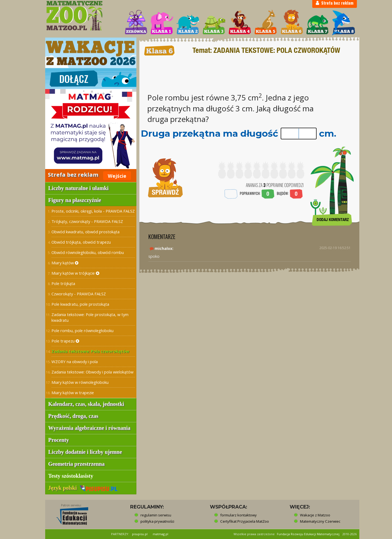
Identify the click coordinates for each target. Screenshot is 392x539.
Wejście (117, 176)
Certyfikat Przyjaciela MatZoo (245, 521)
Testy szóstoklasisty (71, 476)
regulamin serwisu (156, 515)
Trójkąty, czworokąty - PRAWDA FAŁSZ (87, 221)
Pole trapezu (65, 341)
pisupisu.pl (140, 534)
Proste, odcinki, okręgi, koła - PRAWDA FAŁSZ (93, 211)
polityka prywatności (157, 521)
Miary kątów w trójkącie (75, 273)
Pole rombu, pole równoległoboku (82, 330)
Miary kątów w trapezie (73, 393)
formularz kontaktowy (238, 515)
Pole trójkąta (63, 283)
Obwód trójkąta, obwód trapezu (81, 242)
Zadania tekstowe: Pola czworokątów (90, 351)
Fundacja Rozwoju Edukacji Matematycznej (308, 534)
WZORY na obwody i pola (75, 362)
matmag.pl (160, 534)
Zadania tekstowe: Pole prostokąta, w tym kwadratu (90, 317)
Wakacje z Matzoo (315, 515)
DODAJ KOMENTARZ (333, 220)
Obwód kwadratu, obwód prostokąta (85, 232)
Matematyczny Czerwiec (320, 521)
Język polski (83, 488)
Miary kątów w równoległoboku (80, 382)
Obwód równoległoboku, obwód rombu (88, 252)
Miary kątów (65, 263)
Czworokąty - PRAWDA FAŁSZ (79, 294)
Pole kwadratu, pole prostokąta (80, 304)
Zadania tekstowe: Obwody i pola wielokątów (92, 372)
